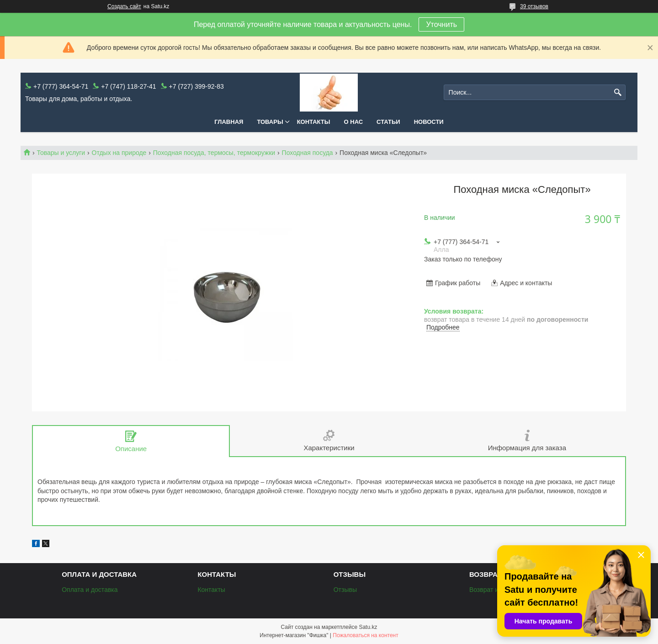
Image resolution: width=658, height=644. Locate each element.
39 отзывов (534, 6)
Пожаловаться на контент (365, 635)
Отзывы (345, 590)
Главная (229, 122)
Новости (429, 122)
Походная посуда (308, 153)
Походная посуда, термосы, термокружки (214, 153)
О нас (354, 122)
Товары (270, 122)
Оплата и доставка (90, 590)
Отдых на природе (119, 153)
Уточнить (441, 24)
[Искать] (618, 93)
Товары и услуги (61, 153)
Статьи (388, 122)
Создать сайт (124, 6)
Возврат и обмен (494, 590)
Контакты (314, 122)
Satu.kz (368, 627)
